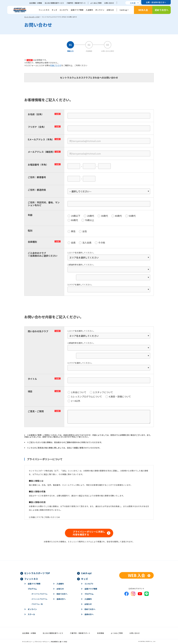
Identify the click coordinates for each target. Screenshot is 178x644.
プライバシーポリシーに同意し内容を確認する (89, 533)
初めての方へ (162, 10)
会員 (73, 243)
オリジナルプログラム (39, 594)
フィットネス (44, 10)
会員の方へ (61, 599)
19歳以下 (76, 216)
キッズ (54, 10)
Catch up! (86, 573)
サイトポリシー (27, 642)
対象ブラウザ (56, 65)
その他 (102, 243)
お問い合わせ (109, 3)
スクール (31, 614)
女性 (85, 231)
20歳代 (91, 216)
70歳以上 (89, 220)
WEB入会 (143, 10)
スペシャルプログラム (39, 599)
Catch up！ (124, 10)
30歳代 (104, 216)
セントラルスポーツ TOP (37, 573)
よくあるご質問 (96, 3)
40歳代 (118, 216)
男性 (73, 231)
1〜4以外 (76, 401)
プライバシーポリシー (42, 642)
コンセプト (64, 10)
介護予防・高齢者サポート (76, 3)
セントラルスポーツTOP (32, 17)
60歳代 (74, 220)
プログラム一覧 (37, 604)
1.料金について (79, 392)
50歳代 (132, 216)
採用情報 (101, 633)
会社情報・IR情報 (36, 3)
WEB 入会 (137, 575)
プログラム (32, 589)
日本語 (133, 3)
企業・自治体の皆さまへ (156, 2)
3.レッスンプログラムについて (86, 397)
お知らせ (110, 10)
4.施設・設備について (120, 397)
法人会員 (87, 243)
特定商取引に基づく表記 (59, 642)
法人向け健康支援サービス (54, 3)
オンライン (100, 10)
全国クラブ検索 (77, 10)
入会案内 (89, 10)
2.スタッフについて (103, 392)
